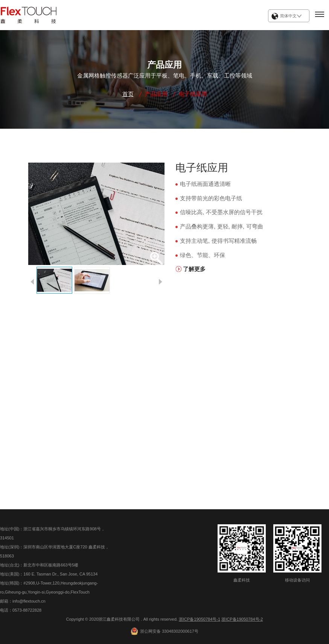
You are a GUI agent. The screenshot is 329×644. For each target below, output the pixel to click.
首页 (128, 94)
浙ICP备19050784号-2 (242, 619)
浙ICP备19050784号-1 (200, 619)
